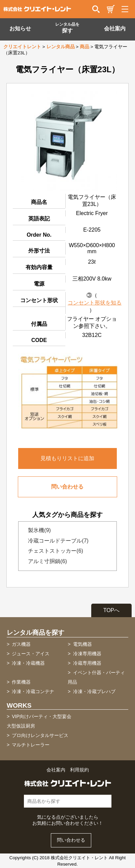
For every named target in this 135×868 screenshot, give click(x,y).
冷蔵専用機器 (87, 663)
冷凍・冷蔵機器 (28, 663)
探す (67, 28)
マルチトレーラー (31, 745)
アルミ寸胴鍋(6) (45, 561)
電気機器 (82, 644)
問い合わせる (67, 487)
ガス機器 (21, 644)
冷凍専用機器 (87, 654)
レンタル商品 (61, 47)
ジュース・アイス (31, 654)
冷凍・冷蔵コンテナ (33, 691)
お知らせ (20, 29)
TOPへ (112, 610)
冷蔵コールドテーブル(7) (56, 541)
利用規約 (79, 770)
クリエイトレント (22, 47)
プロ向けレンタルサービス (40, 735)
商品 (85, 47)
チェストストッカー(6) (54, 551)
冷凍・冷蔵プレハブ (94, 691)
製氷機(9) (37, 530)
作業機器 (21, 682)
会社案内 (115, 29)
